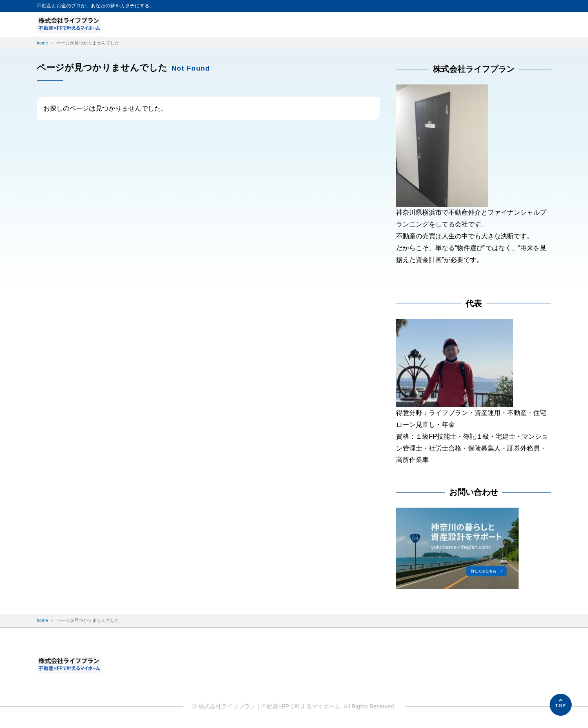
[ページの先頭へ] (561, 705)
